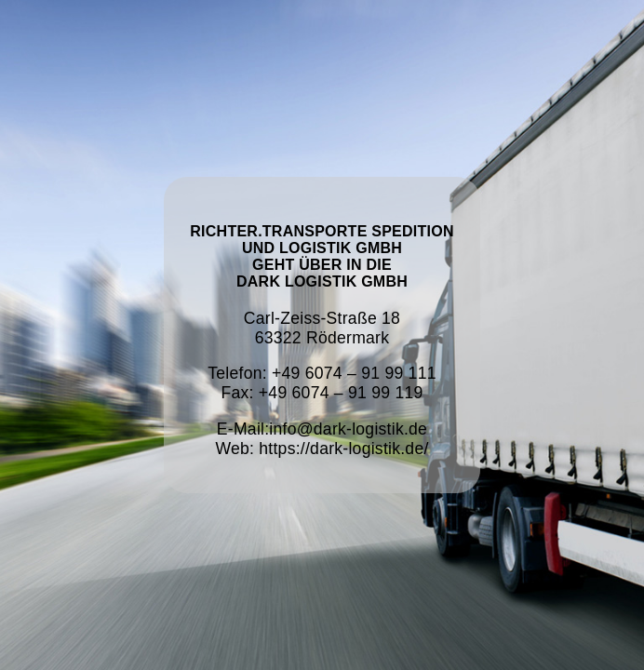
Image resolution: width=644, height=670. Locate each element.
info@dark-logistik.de (348, 429)
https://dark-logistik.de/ (343, 449)
